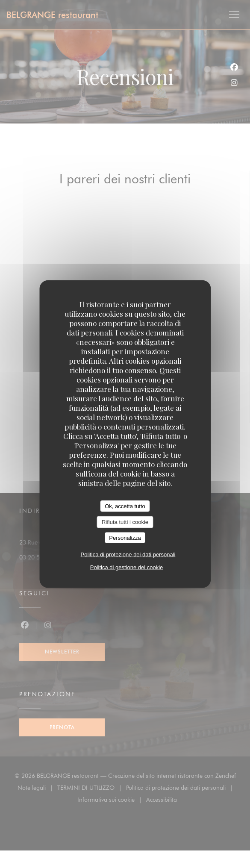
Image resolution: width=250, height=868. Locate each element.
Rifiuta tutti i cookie (125, 522)
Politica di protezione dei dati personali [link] (128, 555)
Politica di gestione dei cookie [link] (127, 567)
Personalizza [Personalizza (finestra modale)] (125, 537)
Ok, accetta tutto (125, 506)
